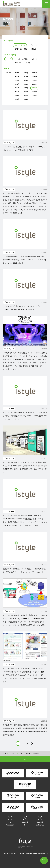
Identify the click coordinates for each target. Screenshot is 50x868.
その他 (28, 63)
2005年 (17, 99)
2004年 (26, 99)
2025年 (26, 73)
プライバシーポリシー (9, 853)
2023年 (17, 77)
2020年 (17, 80)
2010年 (26, 92)
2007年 (26, 95)
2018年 (35, 80)
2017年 (17, 84)
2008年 (17, 95)
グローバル (18, 63)
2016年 (26, 84)
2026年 (17, 73)
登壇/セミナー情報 (21, 49)
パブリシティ (33, 45)
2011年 (17, 92)
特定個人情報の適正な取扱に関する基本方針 (34, 853)
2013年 (26, 88)
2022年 (26, 77)
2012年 (35, 88)
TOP (5, 753)
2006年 (35, 95)
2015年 (35, 84)
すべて (9, 45)
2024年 (35, 73)
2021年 (35, 77)
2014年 (17, 88)
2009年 (35, 92)
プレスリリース (20, 45)
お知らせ (34, 49)
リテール (35, 59)
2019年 (26, 80)
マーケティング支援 (21, 59)
